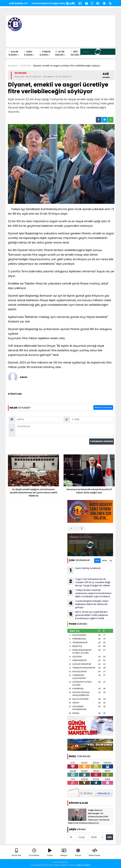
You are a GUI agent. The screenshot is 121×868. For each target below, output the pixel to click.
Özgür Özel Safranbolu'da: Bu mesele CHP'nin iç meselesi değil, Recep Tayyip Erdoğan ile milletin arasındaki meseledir (89, 582)
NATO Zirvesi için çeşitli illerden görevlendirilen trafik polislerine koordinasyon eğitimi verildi (88, 615)
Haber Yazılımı (83, 865)
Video (50, 853)
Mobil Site (16, 853)
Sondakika (34, 853)
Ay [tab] (111, 561)
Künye (78, 853)
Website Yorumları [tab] (103, 407)
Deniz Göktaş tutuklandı (84, 570)
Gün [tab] (97, 561)
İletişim (64, 853)
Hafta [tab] (104, 561)
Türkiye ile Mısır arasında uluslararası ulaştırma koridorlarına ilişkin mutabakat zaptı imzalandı (89, 593)
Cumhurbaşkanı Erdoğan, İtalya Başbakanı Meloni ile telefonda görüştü (88, 604)
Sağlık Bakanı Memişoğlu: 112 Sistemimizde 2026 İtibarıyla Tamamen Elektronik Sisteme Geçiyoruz (89, 817)
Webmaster (95, 853)
